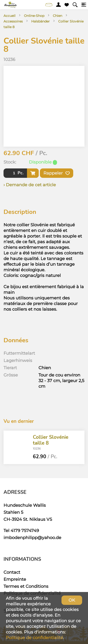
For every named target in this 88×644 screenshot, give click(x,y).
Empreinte (15, 579)
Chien (57, 16)
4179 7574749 (25, 530)
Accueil (10, 16)
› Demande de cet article (30, 185)
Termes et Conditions (26, 586)
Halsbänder (40, 21)
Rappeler (57, 173)
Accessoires (13, 21)
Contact (12, 572)
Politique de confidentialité (34, 638)
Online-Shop (34, 16)
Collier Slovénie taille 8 (51, 440)
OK (72, 600)
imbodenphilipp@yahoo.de (32, 538)
